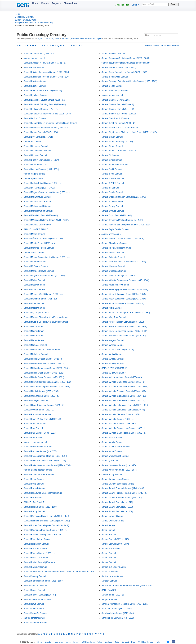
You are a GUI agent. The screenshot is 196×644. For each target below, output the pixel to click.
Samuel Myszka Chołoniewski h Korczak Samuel (46, 317)
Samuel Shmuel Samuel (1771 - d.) (118, 109)
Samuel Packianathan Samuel (37, 414)
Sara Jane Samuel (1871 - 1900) (117, 609)
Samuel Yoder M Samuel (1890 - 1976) (119, 470)
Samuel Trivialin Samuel (113, 253)
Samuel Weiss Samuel (112, 354)
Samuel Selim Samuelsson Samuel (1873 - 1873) (124, 72)
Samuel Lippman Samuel (35, 155)
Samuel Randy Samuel (34, 511)
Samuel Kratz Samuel (34, 67)
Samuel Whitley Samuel (112, 359)
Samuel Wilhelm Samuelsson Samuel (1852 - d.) (124, 433)
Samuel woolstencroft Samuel (115, 456)
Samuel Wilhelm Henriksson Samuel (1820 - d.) (123, 400)
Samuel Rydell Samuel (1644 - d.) (39, 562)
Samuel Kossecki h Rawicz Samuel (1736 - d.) (45, 63)
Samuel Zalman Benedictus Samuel (118, 484)
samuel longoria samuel (35, 174)
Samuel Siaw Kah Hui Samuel (115, 118)
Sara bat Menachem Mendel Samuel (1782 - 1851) (125, 604)
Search (174, 4)
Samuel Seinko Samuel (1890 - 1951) (119, 67)
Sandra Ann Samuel (111, 549)
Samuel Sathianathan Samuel (37, 599)
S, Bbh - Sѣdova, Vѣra (25, 20)
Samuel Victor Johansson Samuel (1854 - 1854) (124, 294)
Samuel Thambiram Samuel (114, 243)
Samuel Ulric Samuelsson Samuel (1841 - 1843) (124, 262)
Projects (56, 3)
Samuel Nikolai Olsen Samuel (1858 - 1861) (44, 377)
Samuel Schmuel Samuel (35, 623)
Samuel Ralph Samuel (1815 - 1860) (40, 507)
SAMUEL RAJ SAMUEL (35, 502)
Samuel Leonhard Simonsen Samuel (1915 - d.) (46, 128)
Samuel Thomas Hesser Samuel (116, 248)
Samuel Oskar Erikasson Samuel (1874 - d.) (44, 405)
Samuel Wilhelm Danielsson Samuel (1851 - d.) (123, 382)
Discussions (70, 3)
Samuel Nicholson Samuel (36, 354)
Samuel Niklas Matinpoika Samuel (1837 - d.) (44, 364)
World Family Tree (145, 642)
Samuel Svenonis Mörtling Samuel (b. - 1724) (122, 220)
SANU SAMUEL (109, 590)
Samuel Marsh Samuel (34, 234)
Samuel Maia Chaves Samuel (37, 197)
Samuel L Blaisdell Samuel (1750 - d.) (41, 109)
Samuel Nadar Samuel (34, 327)
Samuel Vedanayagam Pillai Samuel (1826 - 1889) (125, 289)
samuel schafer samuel (34, 618)
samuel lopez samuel (33, 178)
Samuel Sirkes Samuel (112, 160)
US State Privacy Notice (92, 642)
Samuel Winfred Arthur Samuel (116, 447)
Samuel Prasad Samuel (34, 488)
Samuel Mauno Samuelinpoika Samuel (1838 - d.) (46, 257)
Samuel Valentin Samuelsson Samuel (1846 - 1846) (125, 280)
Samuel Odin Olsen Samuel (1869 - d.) (41, 396)
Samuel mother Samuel (34, 308)
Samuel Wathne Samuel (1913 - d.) (118, 350)
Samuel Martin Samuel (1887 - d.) (39, 243)
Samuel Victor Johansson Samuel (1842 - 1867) (124, 299)
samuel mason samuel (34, 253)
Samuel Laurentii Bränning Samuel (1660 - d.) (45, 104)
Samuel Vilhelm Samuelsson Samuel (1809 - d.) (124, 336)
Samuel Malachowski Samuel (37, 202)
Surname (59, 642)
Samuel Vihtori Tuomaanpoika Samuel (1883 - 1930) (126, 313)
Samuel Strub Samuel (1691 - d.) (117, 215)
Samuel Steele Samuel (112, 192)
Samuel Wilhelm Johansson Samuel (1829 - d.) (123, 410)
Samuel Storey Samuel (112, 206)
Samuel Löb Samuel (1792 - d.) (38, 165)
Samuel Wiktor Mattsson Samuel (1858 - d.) (122, 377)
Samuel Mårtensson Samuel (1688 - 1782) (43, 239)
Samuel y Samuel (110, 461)
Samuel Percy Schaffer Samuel (38, 447)
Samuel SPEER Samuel (113, 183)
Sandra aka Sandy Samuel (114, 567)
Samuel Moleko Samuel (35, 289)
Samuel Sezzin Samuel (112, 86)
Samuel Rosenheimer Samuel (37, 539)
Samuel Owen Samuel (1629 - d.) (39, 410)
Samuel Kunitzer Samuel (35, 81)
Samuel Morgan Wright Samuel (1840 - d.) (43, 294)
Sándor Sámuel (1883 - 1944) (115, 544)
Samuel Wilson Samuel (112, 438)
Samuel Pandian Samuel (35, 424)
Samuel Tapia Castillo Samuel (115, 229)
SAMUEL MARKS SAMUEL (36, 229)
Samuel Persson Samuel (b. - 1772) (40, 451)
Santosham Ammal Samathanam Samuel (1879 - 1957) (127, 585)
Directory (49, 642)
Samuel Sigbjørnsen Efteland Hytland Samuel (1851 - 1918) (129, 132)
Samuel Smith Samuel (112, 169)
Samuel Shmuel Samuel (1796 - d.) (118, 104)
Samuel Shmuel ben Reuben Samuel (119, 114)
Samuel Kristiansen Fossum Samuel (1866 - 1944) (47, 77)
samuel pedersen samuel (35, 442)
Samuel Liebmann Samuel (36, 146)
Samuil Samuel (108, 525)
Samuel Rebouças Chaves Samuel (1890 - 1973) (46, 516)
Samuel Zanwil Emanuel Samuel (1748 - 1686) (123, 488)
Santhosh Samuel (110, 572)
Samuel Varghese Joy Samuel (115, 285)
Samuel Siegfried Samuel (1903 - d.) (118, 123)
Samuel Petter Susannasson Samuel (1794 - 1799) (47, 465)
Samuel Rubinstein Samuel (36, 544)
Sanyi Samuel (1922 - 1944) (114, 595)
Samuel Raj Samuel (33, 498)
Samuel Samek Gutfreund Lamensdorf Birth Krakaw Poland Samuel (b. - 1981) (60, 572)
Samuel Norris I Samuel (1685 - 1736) (41, 391)
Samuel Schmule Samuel (113, 54)
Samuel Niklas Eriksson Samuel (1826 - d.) (43, 359)
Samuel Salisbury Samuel (35, 567)
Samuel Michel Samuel (34, 280)
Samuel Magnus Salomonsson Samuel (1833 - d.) (46, 192)
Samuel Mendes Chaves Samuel (39, 271)
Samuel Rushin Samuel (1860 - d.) (39, 553)
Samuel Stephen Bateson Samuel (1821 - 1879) (124, 197)
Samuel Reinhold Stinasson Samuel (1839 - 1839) (47, 521)
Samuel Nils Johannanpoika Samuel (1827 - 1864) (47, 387)
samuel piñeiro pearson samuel (38, 470)
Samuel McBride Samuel (35, 262)
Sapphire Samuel (109, 599)
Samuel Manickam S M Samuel (38, 211)
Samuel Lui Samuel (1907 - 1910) (39, 188)
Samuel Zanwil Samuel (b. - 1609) (117, 511)
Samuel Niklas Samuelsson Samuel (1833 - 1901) (46, 368)
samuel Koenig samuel (34, 58)
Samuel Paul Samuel (33, 438)
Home (35, 3)
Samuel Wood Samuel (112, 451)
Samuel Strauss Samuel (113, 211)
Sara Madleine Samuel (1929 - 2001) (119, 613)
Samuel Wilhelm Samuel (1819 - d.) (118, 419)
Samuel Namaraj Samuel (35, 345)
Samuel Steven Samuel (112, 202)
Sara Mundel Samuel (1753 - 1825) (118, 618)
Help (158, 642)
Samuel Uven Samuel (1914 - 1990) (118, 276)
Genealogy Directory (24, 17)
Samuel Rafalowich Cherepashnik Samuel (43, 493)
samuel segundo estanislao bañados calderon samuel (126, 63)
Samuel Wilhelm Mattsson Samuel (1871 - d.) (122, 414)
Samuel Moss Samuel (34, 303)
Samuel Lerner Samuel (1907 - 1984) (41, 132)
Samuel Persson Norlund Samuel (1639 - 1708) (45, 456)
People (45, 3)
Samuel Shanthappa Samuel (115, 91)
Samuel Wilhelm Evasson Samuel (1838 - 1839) (124, 391)
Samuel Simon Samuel (112, 146)
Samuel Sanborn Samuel (35, 585)
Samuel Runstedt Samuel (35, 549)
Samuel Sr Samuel (110, 188)
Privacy (76, 642)
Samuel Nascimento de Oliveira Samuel (42, 350)
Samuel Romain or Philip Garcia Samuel (42, 535)
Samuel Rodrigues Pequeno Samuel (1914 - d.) (45, 530)
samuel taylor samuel (111, 234)
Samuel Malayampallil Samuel (37, 206)
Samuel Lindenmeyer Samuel (37, 151)
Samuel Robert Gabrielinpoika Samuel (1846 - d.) (46, 525)
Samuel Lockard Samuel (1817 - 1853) (41, 169)
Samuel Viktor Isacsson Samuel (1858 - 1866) (123, 322)
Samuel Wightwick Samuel (114, 373)
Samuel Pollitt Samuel (34, 484)
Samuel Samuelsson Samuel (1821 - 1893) (43, 581)
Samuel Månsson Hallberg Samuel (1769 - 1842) (46, 220)
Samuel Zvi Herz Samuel (113, 521)
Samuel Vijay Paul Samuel (114, 317)
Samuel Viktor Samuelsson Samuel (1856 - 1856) (124, 327)
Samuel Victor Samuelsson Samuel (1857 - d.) (123, 303)
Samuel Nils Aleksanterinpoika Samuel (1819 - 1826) (48, 382)
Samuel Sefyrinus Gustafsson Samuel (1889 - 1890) (125, 58)
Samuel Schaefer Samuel (35, 613)
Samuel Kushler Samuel (35, 86)
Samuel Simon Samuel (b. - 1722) (117, 142)
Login (135, 5)
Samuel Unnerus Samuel (113, 266)
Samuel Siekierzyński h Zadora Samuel (120, 128)
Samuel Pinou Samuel (34, 479)
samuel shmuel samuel (112, 95)
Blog (133, 642)
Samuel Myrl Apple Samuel (36, 313)
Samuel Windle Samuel (112, 442)
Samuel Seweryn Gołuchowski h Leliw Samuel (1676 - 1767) (129, 81)
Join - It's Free (122, 5)
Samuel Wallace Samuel (113, 345)
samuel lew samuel (32, 142)
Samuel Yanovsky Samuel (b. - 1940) (119, 465)
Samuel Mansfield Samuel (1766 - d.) (41, 215)
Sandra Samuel (109, 553)
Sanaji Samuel (108, 530)
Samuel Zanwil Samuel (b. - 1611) (117, 502)
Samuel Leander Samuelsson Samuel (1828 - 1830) (48, 114)
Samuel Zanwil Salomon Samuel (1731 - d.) (122, 498)
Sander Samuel (109, 535)
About (40, 642)
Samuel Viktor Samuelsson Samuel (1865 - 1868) (124, 331)
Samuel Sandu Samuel (34, 590)
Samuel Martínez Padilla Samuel (39, 248)
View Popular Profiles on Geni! (162, 46)
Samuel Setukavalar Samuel (115, 77)
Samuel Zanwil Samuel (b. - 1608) (117, 507)
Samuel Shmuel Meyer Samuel (116, 100)
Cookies (108, 642)
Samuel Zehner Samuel (112, 516)
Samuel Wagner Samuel (113, 340)
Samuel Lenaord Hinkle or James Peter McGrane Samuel (50, 123)
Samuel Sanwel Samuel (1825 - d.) (40, 595)
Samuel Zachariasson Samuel (115, 479)
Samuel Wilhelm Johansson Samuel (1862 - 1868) (125, 405)
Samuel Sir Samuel (110, 155)
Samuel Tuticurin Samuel (113, 257)
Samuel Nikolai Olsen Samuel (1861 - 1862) (44, 373)
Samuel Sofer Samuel (112, 174)
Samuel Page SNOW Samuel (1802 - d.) (42, 419)
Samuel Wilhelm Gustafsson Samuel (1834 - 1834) (125, 396)
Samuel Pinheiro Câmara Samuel (39, 474)
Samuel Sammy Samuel (35, 576)
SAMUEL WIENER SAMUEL (115, 368)
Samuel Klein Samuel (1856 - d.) (39, 54)
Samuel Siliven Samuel (112, 137)
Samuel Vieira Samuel (112, 308)
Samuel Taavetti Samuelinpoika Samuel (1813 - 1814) (126, 225)
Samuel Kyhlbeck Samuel (35, 95)
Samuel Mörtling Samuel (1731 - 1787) (41, 299)
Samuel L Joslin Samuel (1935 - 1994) (41, 160)
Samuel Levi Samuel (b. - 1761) (38, 137)
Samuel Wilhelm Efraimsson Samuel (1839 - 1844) (125, 387)
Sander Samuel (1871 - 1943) (115, 539)
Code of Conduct (122, 642)
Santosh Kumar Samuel (112, 576)
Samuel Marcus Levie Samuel (37, 225)
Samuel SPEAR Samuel (113, 178)
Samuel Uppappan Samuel (114, 271)
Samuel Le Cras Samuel (35, 118)
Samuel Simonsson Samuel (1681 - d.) (119, 151)
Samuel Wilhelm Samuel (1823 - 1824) (119, 424)
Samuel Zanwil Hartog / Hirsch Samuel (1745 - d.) (124, 493)
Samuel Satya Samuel (34, 609)
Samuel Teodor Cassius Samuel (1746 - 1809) (123, 239)
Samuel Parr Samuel (33, 428)
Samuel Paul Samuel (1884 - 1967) (40, 433)
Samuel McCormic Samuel (36, 266)
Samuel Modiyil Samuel (34, 285)
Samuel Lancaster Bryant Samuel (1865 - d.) (44, 100)
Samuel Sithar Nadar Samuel (115, 165)
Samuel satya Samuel (34, 604)
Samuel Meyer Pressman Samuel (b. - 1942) (44, 276)
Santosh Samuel (109, 581)
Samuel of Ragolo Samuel (36, 400)
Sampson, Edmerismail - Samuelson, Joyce (35, 23)
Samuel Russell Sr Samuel (36, 558)
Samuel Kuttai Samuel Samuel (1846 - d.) (43, 91)
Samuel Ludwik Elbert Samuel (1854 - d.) (43, 183)
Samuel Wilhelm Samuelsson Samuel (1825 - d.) (124, 428)
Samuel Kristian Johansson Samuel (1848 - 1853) (46, 72)
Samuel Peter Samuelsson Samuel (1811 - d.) (45, 461)
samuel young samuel (112, 474)
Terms (68, 642)
